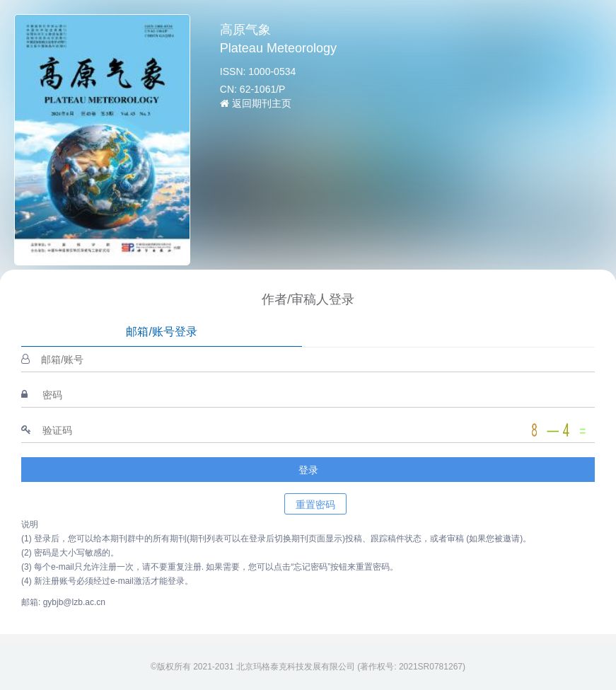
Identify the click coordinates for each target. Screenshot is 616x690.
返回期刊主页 (256, 103)
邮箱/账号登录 (161, 332)
